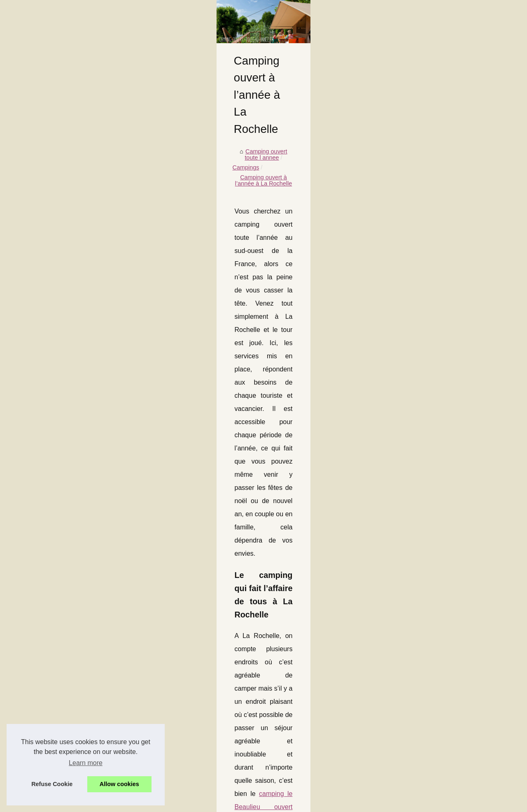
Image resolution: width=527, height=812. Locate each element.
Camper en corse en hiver (346, 609)
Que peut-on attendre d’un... (434, 374)
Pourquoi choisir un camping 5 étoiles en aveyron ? (139, 707)
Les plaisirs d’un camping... (433, 320)
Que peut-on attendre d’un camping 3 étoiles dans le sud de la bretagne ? (169, 692)
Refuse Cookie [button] (52, 784)
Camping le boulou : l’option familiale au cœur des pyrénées (151, 749)
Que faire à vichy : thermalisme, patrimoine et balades (143, 735)
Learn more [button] (86, 763)
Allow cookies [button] (119, 784)
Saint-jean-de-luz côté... (429, 338)
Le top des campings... (427, 411)
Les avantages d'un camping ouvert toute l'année (87, 609)
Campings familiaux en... (430, 356)
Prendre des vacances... (429, 264)
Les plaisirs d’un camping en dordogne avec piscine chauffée (152, 650)
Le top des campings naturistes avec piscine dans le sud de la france (162, 721)
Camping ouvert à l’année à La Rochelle (196, 284)
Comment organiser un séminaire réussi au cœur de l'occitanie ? (157, 763)
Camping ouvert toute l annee (63, 284)
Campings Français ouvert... (434, 282)
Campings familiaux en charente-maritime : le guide (140, 678)
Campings (123, 284)
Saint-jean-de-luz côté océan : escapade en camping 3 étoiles (153, 664)
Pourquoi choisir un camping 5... (440, 393)
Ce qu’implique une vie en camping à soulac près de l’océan (151, 777)
